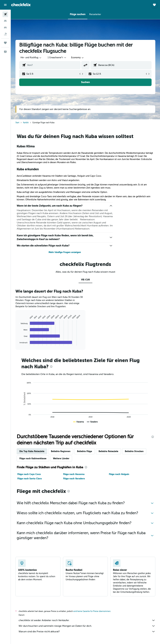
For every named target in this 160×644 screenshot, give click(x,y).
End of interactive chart (18, 343)
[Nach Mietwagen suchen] (5, 27)
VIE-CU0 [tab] (85, 280)
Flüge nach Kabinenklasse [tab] (33, 458)
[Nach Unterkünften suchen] (5, 21)
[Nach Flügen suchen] (5, 14)
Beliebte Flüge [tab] (85, 451)
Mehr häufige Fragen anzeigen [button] (65, 252)
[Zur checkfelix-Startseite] (21, 5)
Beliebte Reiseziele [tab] (108, 451)
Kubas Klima (26, 146)
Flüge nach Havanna (74, 474)
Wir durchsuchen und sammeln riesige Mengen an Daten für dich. (87, 626)
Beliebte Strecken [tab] (134, 451)
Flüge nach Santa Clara (30, 479)
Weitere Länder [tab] (61, 458)
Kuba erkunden (28, 169)
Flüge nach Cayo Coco (29, 474)
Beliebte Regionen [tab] (61, 451)
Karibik (26, 123)
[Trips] (5, 43)
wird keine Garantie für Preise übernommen (92, 611)
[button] (5, 5)
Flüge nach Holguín (119, 474)
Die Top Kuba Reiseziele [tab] (32, 451)
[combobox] (78, 58)
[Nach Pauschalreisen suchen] (5, 34)
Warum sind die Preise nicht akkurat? (87, 632)
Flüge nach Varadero (74, 479)
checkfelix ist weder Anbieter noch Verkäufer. (87, 620)
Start (17, 123)
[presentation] (51, 367)
